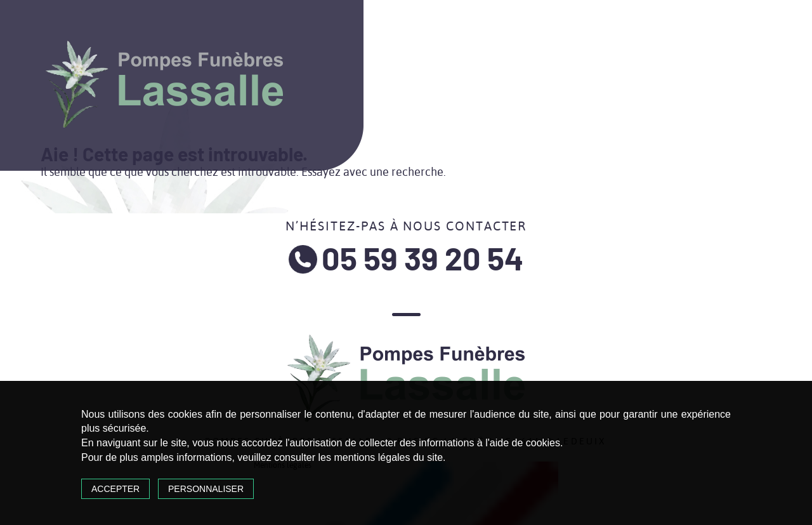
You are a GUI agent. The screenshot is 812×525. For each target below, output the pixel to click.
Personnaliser (206, 489)
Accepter (115, 489)
